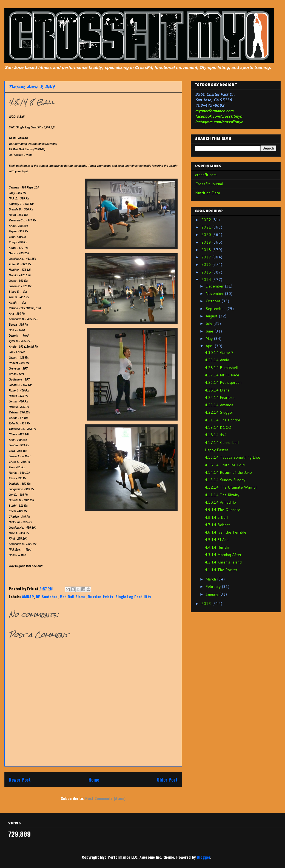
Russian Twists (100, 597)
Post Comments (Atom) (105, 798)
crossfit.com (206, 175)
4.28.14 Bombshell (221, 368)
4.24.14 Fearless (220, 398)
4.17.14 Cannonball (222, 443)
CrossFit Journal (209, 184)
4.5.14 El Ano (217, 540)
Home (94, 780)
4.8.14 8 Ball (216, 517)
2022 (207, 220)
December (215, 286)
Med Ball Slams (73, 597)
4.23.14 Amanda (219, 405)
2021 (207, 227)
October (213, 301)
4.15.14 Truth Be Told (225, 465)
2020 (207, 235)
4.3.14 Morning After (223, 555)
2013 (207, 604)
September (216, 309)
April (210, 346)
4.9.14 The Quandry (222, 510)
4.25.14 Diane (217, 390)
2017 (207, 257)
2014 (207, 280)
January (212, 594)
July (209, 323)
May (210, 339)
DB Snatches (47, 597)
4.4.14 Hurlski (217, 547)
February (214, 587)
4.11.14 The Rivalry (222, 495)
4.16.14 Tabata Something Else (233, 457)
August (212, 316)
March (211, 579)
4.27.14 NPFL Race (222, 375)
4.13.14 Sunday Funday (225, 480)
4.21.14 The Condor (223, 420)
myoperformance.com (214, 111)
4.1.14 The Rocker (221, 570)
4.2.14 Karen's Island (223, 562)
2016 (207, 264)
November (215, 294)
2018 (207, 250)
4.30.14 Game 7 (219, 353)
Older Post (167, 780)
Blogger (203, 857)
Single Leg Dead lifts (133, 597)
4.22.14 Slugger (219, 412)
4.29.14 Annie (217, 360)
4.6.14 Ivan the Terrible (226, 532)
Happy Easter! (217, 450)
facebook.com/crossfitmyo (219, 116)
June (210, 331)
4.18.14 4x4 (216, 435)
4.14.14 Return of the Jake (228, 472)
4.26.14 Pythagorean (223, 382)
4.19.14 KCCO (218, 427)
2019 (207, 242)
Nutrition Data (208, 193)
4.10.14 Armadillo (220, 502)
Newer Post (20, 780)
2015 (207, 272)
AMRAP (28, 597)
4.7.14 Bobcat (217, 525)
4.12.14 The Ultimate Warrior (231, 487)
